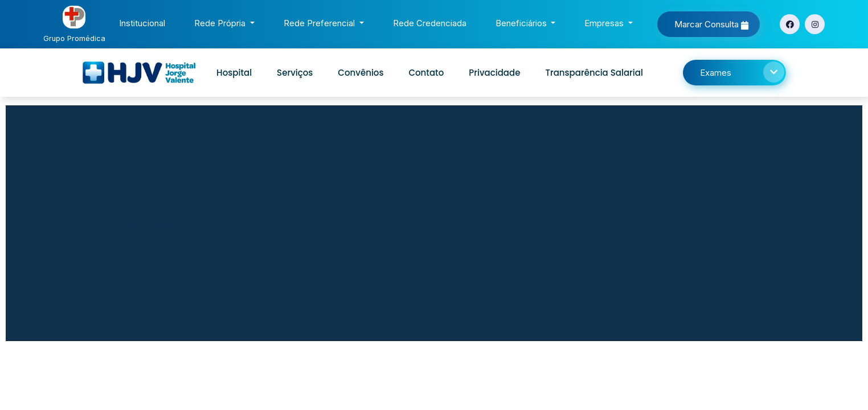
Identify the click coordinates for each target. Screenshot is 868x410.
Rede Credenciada (432, 22)
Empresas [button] (605, 23)
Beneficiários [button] (522, 23)
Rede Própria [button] (221, 23)
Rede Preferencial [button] (320, 23)
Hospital (234, 73)
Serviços (295, 73)
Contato (426, 73)
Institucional (144, 22)
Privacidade (494, 73)
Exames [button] (742, 72)
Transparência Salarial (594, 73)
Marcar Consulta (711, 24)
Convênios (361, 73)
